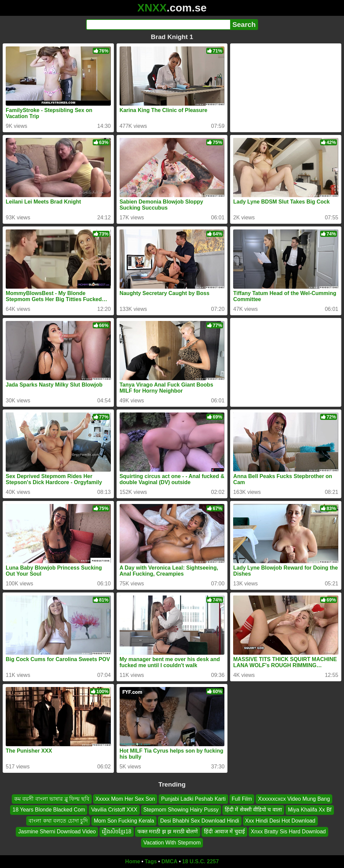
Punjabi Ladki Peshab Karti (193, 799)
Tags (151, 861)
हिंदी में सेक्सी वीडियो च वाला (253, 810)
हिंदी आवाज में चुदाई (224, 831)
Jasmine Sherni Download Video (57, 831)
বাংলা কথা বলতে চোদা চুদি (58, 821)
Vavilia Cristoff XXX (114, 810)
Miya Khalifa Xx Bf (310, 810)
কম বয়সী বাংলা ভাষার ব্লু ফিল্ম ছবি (52, 799)
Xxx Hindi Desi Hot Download (280, 821)
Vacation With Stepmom (172, 843)
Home (133, 861)
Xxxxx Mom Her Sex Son (125, 799)
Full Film (242, 799)
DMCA (169, 861)
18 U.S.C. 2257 (200, 861)
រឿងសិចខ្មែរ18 (117, 831)
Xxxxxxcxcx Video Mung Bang (294, 799)
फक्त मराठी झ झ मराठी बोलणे (168, 831)
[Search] (158, 25)
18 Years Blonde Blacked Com (49, 810)
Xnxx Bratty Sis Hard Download (288, 831)
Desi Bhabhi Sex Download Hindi (200, 821)
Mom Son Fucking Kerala (124, 821)
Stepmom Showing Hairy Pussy (181, 810)
